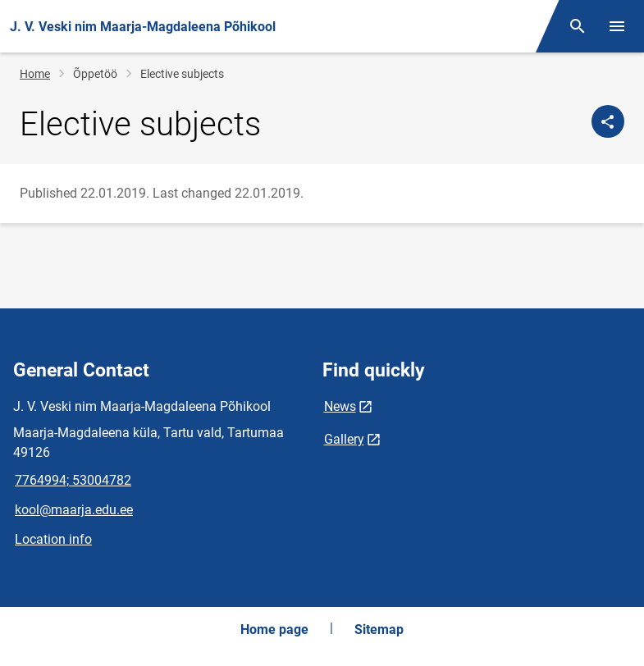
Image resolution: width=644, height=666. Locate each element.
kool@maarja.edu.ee (74, 510)
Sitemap (379, 630)
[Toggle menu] (617, 26)
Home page (274, 630)
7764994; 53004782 (73, 480)
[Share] (608, 121)
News (340, 406)
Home (35, 74)
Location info (53, 539)
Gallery (344, 439)
